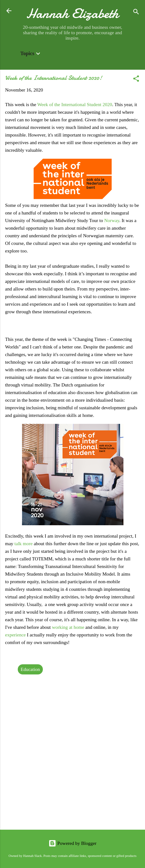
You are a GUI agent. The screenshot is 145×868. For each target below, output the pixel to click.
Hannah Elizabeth (72, 13)
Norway (112, 220)
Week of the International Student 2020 (75, 105)
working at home (68, 627)
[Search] (136, 13)
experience (15, 635)
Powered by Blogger (72, 843)
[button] (136, 80)
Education (30, 669)
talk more (24, 544)
